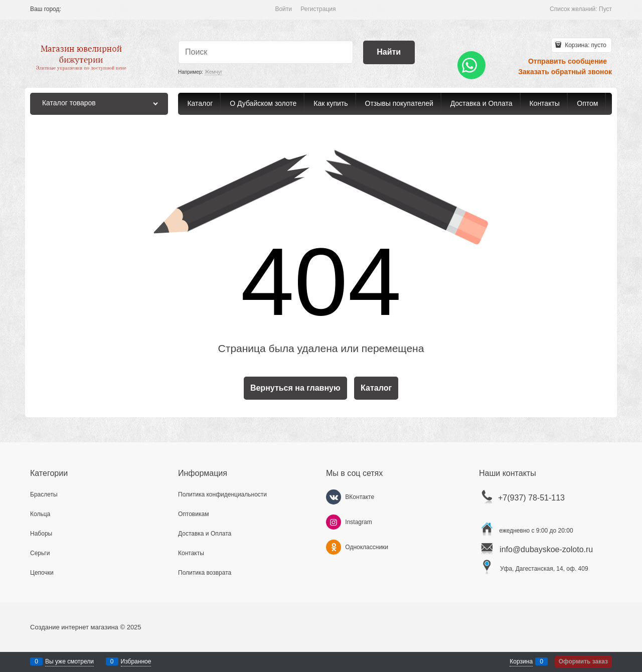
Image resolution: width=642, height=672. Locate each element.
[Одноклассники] (334, 547)
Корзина (521, 661)
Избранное (136, 661)
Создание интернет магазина (74, 627)
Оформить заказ (583, 661)
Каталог (376, 388)
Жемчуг (213, 72)
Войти (283, 9)
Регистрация (318, 9)
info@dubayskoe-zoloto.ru (546, 549)
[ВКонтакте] (334, 497)
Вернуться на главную (295, 388)
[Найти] (389, 52)
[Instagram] (334, 522)
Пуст (605, 9)
